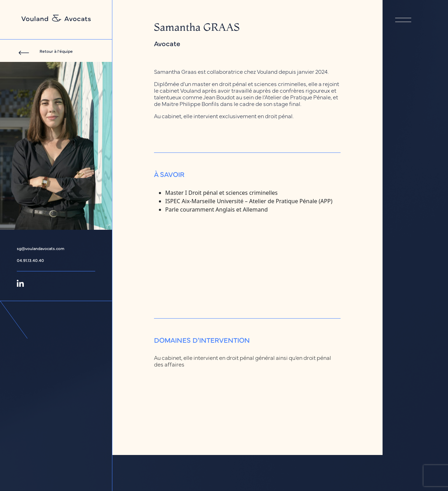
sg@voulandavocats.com (41, 248)
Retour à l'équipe (56, 51)
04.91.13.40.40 (30, 260)
